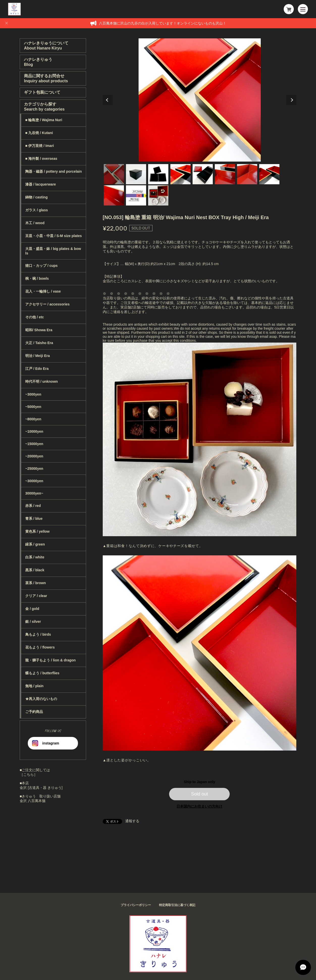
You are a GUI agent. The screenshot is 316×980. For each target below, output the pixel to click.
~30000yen (34, 481)
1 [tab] (114, 174)
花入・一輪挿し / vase (43, 291)
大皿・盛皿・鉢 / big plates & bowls (53, 251)
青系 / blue (34, 519)
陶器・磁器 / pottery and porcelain (54, 171)
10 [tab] (136, 195)
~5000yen (33, 407)
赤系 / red (33, 506)
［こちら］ (29, 775)
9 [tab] (114, 195)
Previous (108, 100)
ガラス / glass (36, 210)
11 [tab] (158, 195)
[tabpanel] (200, 100)
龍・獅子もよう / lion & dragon (50, 660)
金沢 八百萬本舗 (33, 801)
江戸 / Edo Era (37, 369)
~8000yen (33, 419)
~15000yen (34, 444)
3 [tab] (158, 174)
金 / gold (32, 609)
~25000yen (34, 469)
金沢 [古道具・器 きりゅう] (41, 788)
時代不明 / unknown (42, 381)
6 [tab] (225, 174)
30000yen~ (34, 493)
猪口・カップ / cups (41, 266)
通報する (132, 821)
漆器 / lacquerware (41, 184)
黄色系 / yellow (37, 531)
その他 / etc (35, 317)
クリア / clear (36, 596)
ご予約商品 (34, 712)
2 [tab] (136, 174)
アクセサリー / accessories (47, 304)
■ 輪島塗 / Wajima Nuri (44, 120)
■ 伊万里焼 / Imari (39, 146)
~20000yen (34, 456)
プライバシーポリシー (136, 905)
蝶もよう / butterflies (42, 673)
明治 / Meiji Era (37, 356)
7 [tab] (247, 174)
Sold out (200, 794)
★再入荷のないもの (41, 699)
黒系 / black (35, 570)
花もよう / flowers (40, 647)
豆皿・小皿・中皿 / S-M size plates (54, 236)
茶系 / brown (36, 583)
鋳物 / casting (36, 197)
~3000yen (33, 394)
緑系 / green (35, 544)
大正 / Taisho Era (39, 343)
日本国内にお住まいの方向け (199, 806)
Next (291, 100)
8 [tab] (269, 174)
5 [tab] (203, 174)
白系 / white (35, 557)
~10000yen (34, 431)
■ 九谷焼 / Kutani (39, 133)
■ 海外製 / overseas (41, 159)
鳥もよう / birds (38, 634)
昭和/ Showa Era (39, 330)
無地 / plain (34, 686)
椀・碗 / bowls (37, 278)
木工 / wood (35, 223)
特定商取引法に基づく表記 (177, 905)
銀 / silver (33, 622)
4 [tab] (180, 174)
